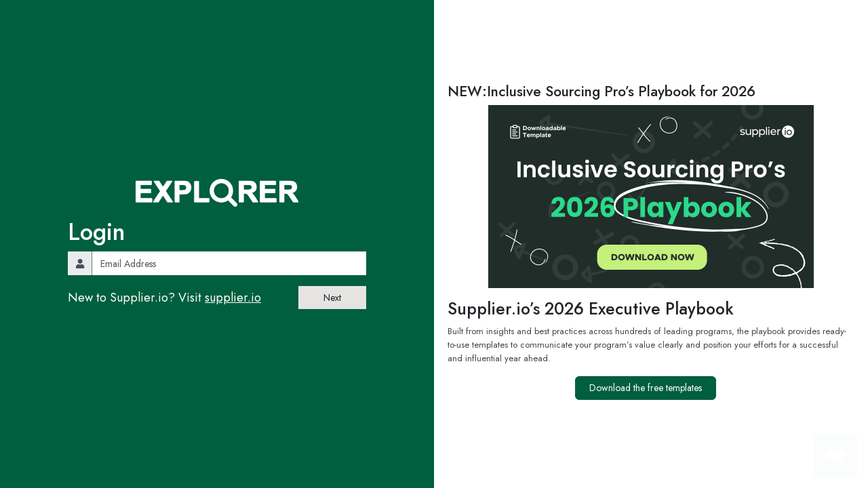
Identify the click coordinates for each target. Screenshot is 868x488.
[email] (229, 263)
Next (332, 298)
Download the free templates (646, 388)
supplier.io (233, 298)
